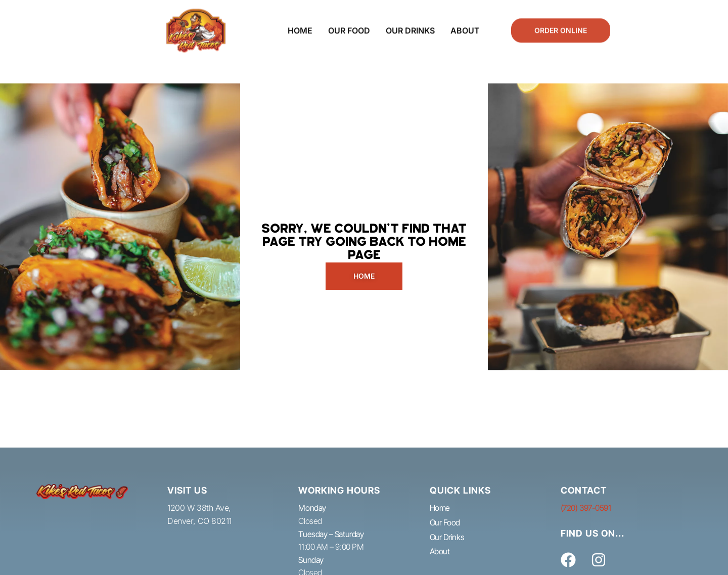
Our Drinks (410, 25)
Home (300, 25)
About (465, 25)
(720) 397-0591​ (586, 508)
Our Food (349, 25)
